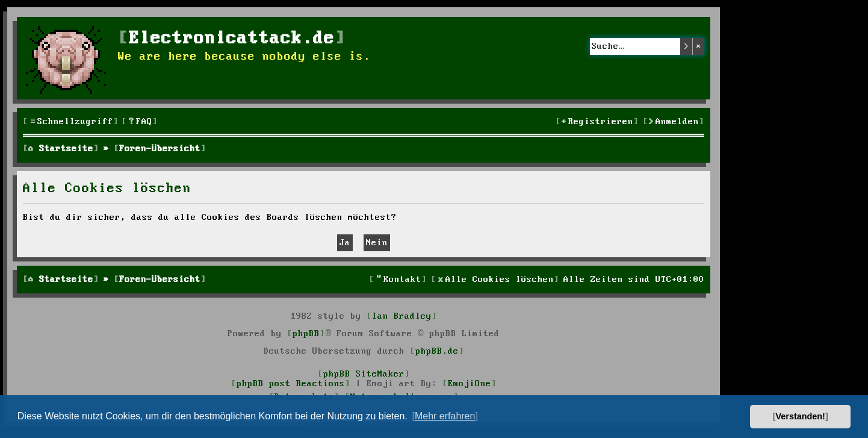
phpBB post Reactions (291, 384)
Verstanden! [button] (801, 416)
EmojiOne (470, 384)
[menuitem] (140, 122)
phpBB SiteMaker (364, 374)
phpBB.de (437, 351)
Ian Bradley (402, 316)
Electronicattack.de (232, 39)
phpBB (306, 334)
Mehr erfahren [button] (445, 416)
